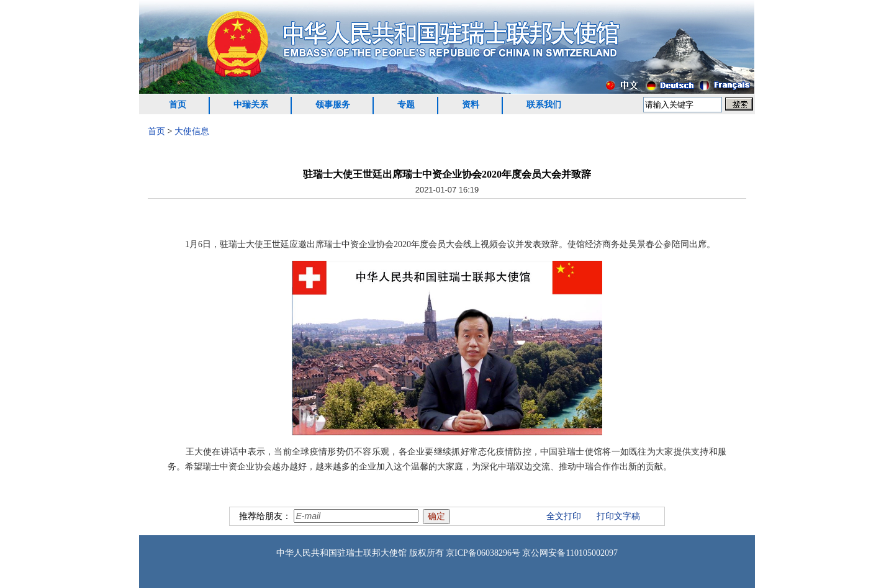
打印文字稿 (618, 516)
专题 (406, 105)
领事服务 (333, 105)
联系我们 (544, 105)
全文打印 (564, 516)
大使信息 (192, 131)
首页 (178, 105)
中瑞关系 (251, 105)
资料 (471, 105)
